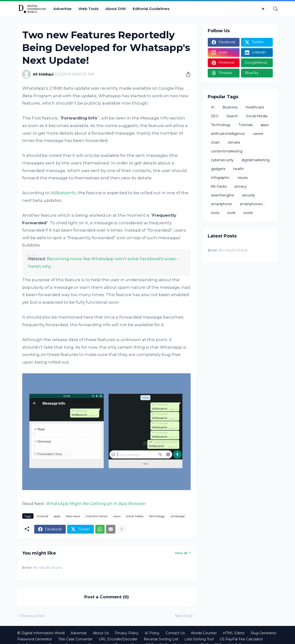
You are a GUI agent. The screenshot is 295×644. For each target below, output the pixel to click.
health (239, 169)
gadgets (218, 169)
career (258, 134)
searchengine (223, 195)
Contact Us (175, 633)
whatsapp (178, 516)
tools (215, 213)
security (249, 195)
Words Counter (204, 633)
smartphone (221, 204)
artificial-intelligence (228, 134)
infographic (220, 178)
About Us (101, 633)
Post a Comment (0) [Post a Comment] (107, 597)
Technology (157, 516)
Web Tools (88, 9)
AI (213, 107)
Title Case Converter (75, 639)
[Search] (273, 9)
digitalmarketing (256, 160)
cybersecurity (222, 160)
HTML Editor (234, 633)
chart (215, 142)
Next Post (184, 616)
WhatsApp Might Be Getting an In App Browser (96, 504)
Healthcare (255, 107)
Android (43, 516)
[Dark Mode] (265, 9)
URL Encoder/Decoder (118, 639)
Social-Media (135, 516)
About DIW (116, 9)
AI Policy (152, 633)
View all (181, 553)
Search (232, 116)
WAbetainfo (63, 193)
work (231, 213)
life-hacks (219, 186)
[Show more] (121, 529)
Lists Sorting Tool (199, 639)
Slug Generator (264, 633)
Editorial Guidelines (151, 9)
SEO (215, 116)
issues (243, 178)
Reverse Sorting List (161, 639)
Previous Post (33, 616)
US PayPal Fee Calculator (241, 639)
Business (230, 107)
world (248, 213)
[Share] (186, 74)
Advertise (62, 9)
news (117, 516)
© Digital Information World (41, 633)
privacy (241, 186)
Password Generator (35, 639)
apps (57, 516)
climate (234, 142)
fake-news (73, 516)
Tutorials (246, 125)
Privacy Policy (127, 633)
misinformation (97, 516)
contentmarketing (227, 151)
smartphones (251, 204)
